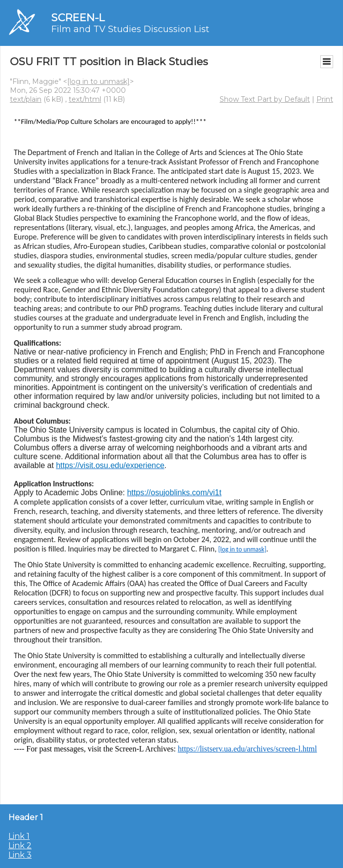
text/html (85, 99)
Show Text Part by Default (265, 99)
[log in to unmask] (98, 81)
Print (325, 99)
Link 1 (19, 836)
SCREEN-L (78, 18)
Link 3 (20, 855)
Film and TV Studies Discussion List (130, 29)
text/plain (26, 99)
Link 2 (20, 846)
